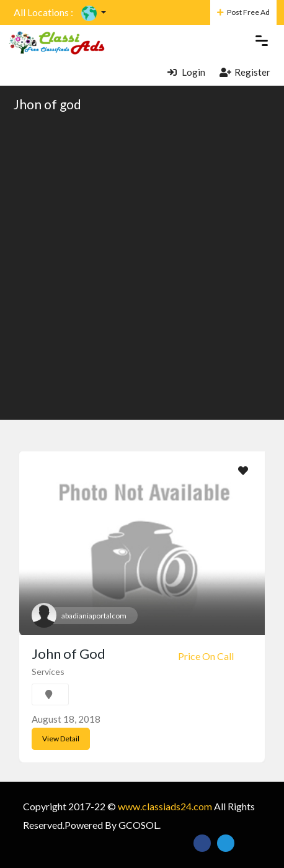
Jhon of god (47, 104)
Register (245, 72)
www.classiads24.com (165, 806)
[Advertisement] (142, 265)
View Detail (61, 739)
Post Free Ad (243, 12)
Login (186, 72)
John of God (69, 653)
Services (48, 671)
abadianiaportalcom (94, 616)
